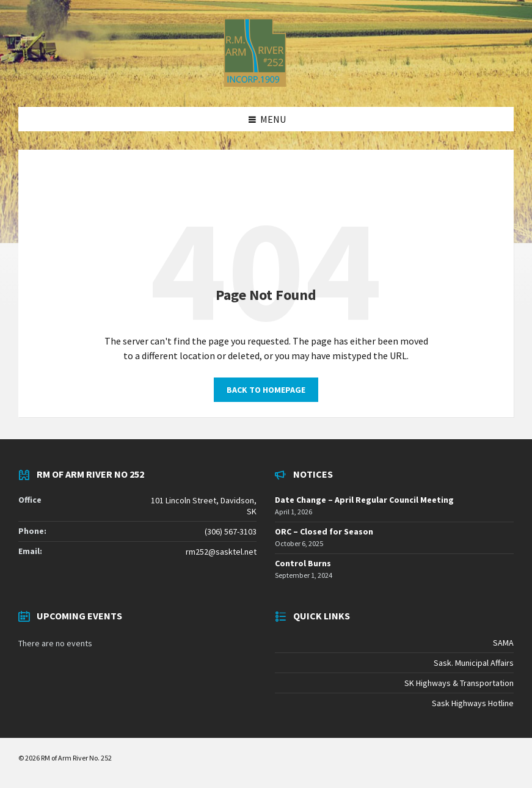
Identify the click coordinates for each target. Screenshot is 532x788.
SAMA (503, 643)
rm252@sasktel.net (221, 552)
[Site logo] (255, 83)
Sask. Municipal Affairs (474, 663)
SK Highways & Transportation (459, 683)
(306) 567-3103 (231, 531)
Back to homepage (266, 390)
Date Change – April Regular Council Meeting (364, 500)
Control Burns (303, 563)
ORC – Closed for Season (324, 531)
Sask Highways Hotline (473, 703)
